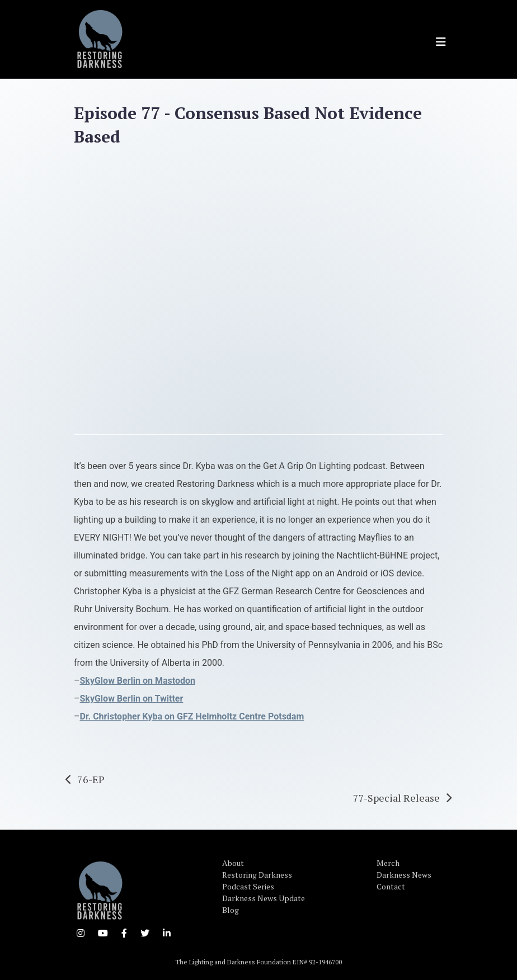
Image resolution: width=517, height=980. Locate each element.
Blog (231, 910)
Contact (391, 886)
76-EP (91, 779)
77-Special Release (396, 798)
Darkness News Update (264, 898)
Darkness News (404, 875)
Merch (388, 863)
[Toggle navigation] (441, 42)
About (233, 863)
